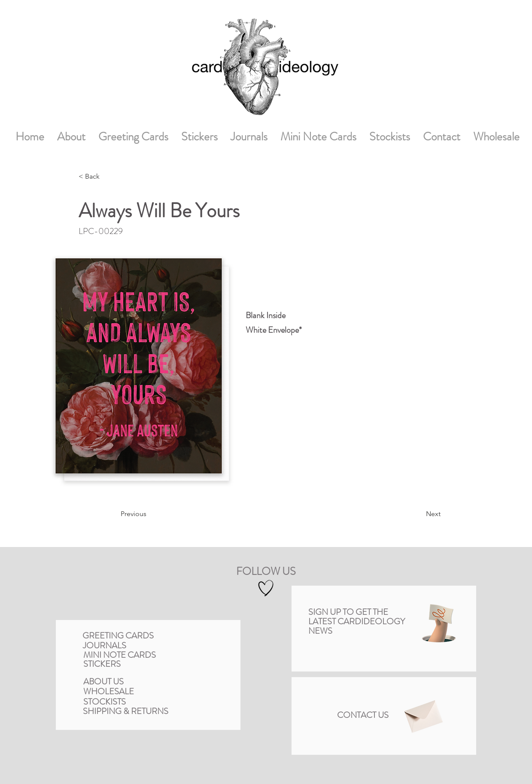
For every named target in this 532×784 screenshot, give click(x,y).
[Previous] (152, 514)
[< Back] (107, 176)
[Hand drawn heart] (266, 588)
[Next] (417, 514)
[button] (439, 623)
